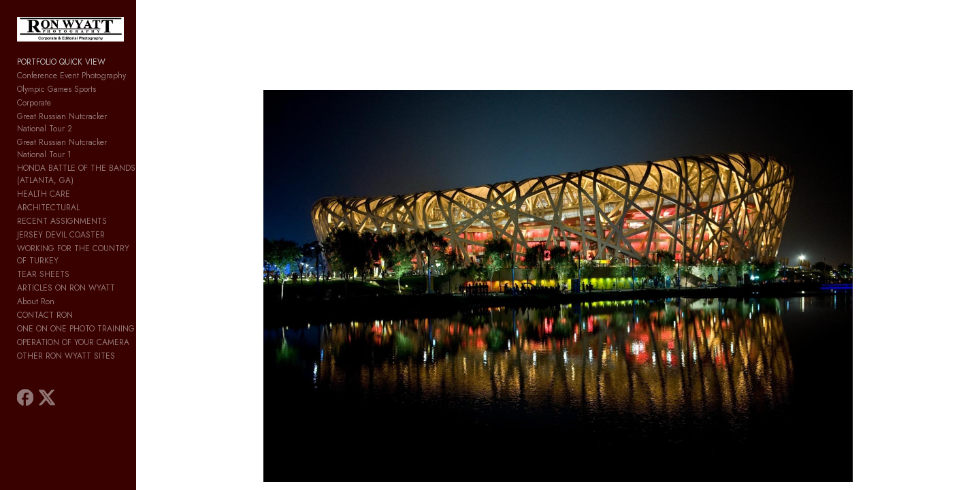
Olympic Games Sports (56, 101)
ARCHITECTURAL (48, 183)
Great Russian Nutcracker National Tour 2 (91, 129)
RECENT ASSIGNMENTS (62, 197)
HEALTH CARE (44, 169)
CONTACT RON (45, 278)
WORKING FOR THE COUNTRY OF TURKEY (95, 224)
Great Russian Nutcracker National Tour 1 (91, 142)
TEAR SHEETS (43, 238)
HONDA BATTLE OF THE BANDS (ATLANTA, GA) (106, 156)
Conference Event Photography (71, 88)
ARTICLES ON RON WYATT (66, 251)
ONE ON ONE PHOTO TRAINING (76, 292)
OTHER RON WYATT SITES (66, 319)
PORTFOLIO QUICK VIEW (61, 74)
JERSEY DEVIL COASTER (61, 210)
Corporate (34, 115)
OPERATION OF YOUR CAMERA (73, 306)
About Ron (36, 265)
